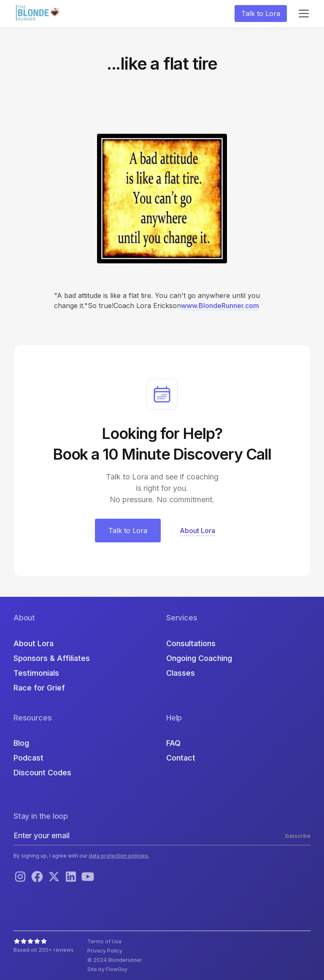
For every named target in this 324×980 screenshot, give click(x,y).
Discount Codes (42, 773)
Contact (181, 758)
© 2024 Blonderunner (115, 960)
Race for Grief (39, 688)
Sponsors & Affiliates (52, 658)
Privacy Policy (105, 951)
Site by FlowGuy (107, 969)
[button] (302, 14)
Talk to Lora (261, 14)
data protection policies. (119, 856)
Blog (21, 743)
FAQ (173, 743)
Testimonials (36, 673)
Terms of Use (105, 941)
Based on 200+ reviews (44, 950)
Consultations (191, 643)
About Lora (34, 643)
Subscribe (298, 836)
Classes (181, 673)
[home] (39, 14)
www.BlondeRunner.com (220, 306)
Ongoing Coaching (199, 658)
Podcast (28, 758)
